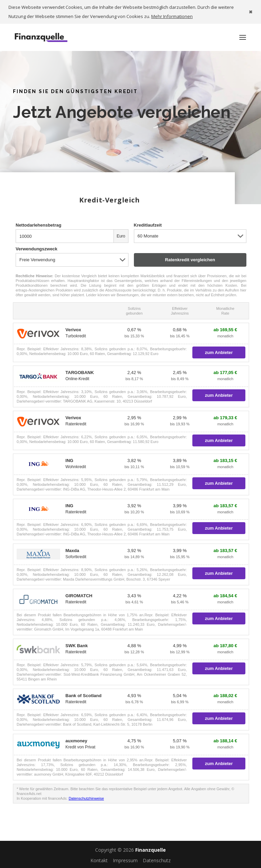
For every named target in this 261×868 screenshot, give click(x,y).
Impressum (125, 860)
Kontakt (99, 860)
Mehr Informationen (172, 16)
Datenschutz (157, 860)
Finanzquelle (151, 850)
